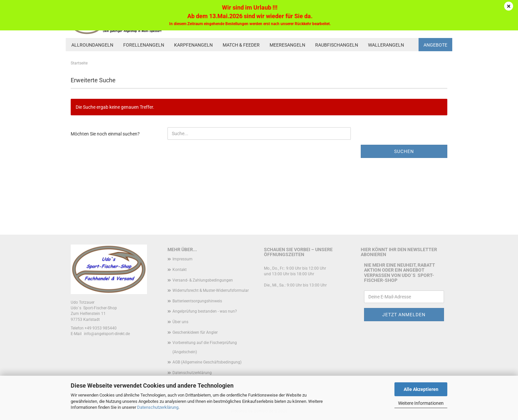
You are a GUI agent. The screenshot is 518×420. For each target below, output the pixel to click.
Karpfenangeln (193, 45)
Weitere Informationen (421, 403)
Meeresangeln (287, 45)
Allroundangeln (92, 45)
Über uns (180, 322)
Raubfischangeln (337, 45)
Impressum (183, 259)
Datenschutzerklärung (158, 407)
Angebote (435, 45)
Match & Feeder (241, 45)
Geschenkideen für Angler (195, 332)
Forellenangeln (144, 45)
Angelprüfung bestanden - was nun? (205, 311)
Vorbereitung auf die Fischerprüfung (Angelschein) (205, 347)
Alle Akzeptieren (421, 389)
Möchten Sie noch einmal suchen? (105, 134)
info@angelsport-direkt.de (107, 334)
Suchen (404, 151)
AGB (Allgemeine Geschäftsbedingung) (207, 362)
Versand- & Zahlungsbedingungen (203, 280)
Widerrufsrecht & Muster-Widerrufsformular (211, 290)
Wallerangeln (386, 45)
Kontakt (180, 270)
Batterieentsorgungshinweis (197, 301)
